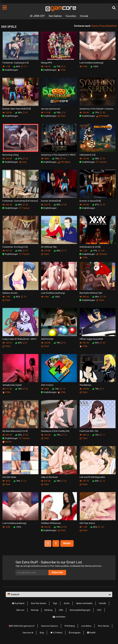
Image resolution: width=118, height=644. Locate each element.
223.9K (46, 343)
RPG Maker (103, 116)
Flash (62, 116)
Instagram (75, 633)
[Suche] (114, 8)
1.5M (6, 297)
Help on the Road (49, 477)
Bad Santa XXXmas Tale (91, 293)
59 (102, 159)
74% (55, 389)
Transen (101, 162)
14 (62, 389)
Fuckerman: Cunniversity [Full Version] (20, 201)
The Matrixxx (85, 385)
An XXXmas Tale (49, 247)
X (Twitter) (56, 633)
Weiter (67, 543)
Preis (102, 26)
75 (24, 297)
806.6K (84, 297)
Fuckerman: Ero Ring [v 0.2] (15, 247)
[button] (59, 595)
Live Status (86, 626)
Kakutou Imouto (10, 293)
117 (24, 67)
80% (57, 205)
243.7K (7, 343)
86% (17, 67)
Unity (23, 162)
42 (25, 205)
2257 (99, 610)
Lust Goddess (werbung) (91, 63)
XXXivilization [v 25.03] (90, 247)
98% (95, 159)
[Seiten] (5, 8)
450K (45, 159)
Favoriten (71, 16)
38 (102, 113)
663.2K (46, 527)
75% (95, 435)
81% (18, 159)
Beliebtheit (111, 26)
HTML (62, 70)
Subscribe (57, 573)
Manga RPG (47, 63)
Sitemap (35, 610)
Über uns (20, 610)
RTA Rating (70, 626)
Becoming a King (11, 155)
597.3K (7, 251)
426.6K (7, 205)
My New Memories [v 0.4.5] (15, 431)
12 (102, 481)
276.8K (46, 251)
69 (25, 435)
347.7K (84, 481)
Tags (55, 604)
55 (64, 527)
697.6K (46, 481)
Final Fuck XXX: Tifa (89, 431)
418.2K (46, 435)
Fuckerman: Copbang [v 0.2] (16, 63)
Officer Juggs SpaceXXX (91, 339)
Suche (67, 604)
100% (94, 67)
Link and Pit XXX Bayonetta (92, 477)
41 (25, 113)
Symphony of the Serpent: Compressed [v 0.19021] (98, 109)
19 (64, 435)
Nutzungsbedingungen (80, 610)
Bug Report (18, 604)
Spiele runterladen (84, 604)
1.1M (6, 67)
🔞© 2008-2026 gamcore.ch (22, 626)
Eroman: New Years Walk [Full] (17, 109)
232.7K (46, 205)
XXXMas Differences (51, 523)
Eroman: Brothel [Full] (51, 201)
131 (63, 159)
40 (102, 343)
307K (6, 481)
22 (64, 481)
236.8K (84, 113)
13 (24, 481)
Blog (42, 633)
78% (57, 113)
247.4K (84, 205)
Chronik (84, 16)
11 (102, 435)
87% (95, 205)
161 (101, 527)
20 (102, 205)
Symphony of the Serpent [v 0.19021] (58, 155)
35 (64, 205)
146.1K (46, 67)
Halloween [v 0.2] (87, 155)
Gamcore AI (28, 633)
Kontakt (103, 604)
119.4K (46, 113)
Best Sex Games (39, 604)
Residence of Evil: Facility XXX (55, 431)
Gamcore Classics (50, 626)
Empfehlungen (10, 70)
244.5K (84, 389)
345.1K (84, 435)
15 (64, 251)
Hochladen (59, 617)
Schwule (101, 254)
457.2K (84, 343)
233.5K (7, 113)
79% (57, 67)
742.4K (84, 159)
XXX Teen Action (87, 523)
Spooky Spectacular (51, 109)
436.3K (7, 435)
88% (95, 297)
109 (101, 251)
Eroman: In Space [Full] (90, 201)
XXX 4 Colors (47, 385)
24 (25, 159)
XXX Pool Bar (47, 339)
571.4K (7, 389)
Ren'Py (7, 442)
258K (45, 389)
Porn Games (104, 626)
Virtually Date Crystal (12, 385)
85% (57, 251)
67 (25, 251)
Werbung (48, 610)
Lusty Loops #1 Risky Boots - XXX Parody (20, 339)
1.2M (83, 251)
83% (18, 343)
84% (18, 251)
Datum (95, 26)
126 (103, 297)
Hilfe (61, 610)
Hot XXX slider (9, 477)
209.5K (7, 159)
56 (25, 389)
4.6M (83, 67)
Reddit (91, 633)
